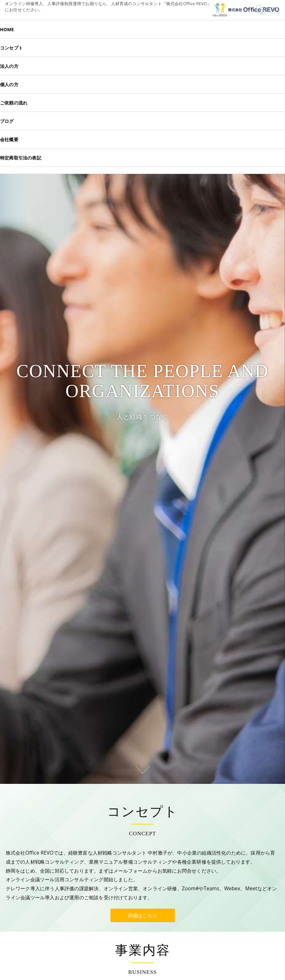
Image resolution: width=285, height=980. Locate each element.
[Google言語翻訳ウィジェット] (261, 10)
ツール (50, 889)
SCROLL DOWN (143, 769)
